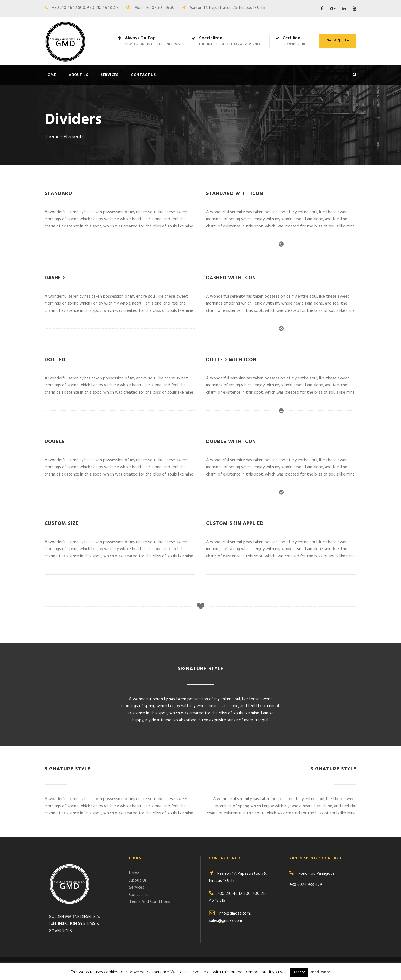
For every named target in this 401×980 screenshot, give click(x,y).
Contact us (143, 75)
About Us (78, 75)
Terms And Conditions (150, 902)
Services (109, 75)
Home (50, 75)
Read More (320, 972)
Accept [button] (299, 972)
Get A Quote (338, 41)
